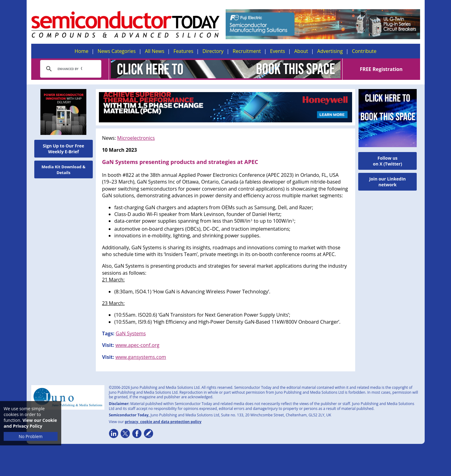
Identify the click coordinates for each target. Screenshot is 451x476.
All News (154, 51)
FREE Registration (381, 69)
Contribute (364, 51)
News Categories (117, 51)
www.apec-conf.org (137, 345)
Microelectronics (136, 138)
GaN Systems (131, 333)
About (301, 51)
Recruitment (247, 51)
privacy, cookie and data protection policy (163, 422)
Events (278, 51)
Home (82, 51)
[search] (70, 69)
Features (184, 51)
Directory (213, 51)
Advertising (330, 51)
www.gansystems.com (141, 357)
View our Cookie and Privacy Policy (30, 423)
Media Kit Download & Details (64, 170)
